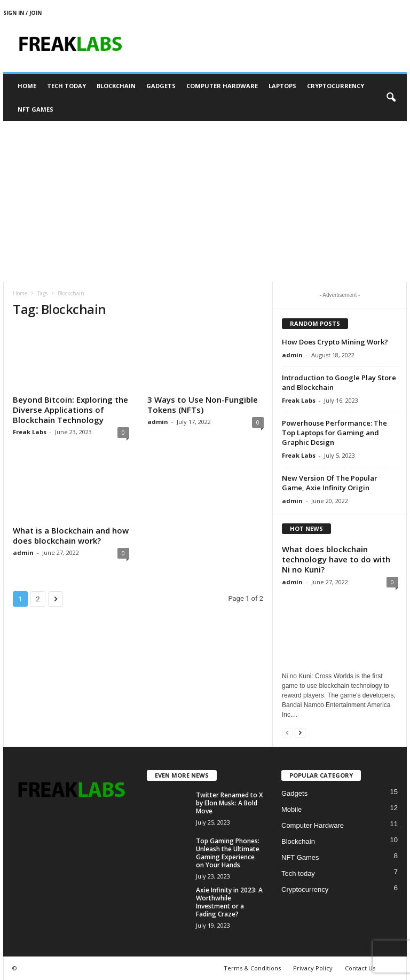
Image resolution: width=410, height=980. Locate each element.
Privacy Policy (313, 968)
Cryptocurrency (336, 86)
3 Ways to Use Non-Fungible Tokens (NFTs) (203, 405)
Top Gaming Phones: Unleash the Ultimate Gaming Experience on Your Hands (228, 853)
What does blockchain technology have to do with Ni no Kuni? (336, 559)
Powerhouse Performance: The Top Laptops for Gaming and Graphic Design (334, 433)
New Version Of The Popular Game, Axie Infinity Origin (330, 483)
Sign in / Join (22, 13)
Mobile (291, 809)
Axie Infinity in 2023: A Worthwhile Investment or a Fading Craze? (229, 902)
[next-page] (300, 732)
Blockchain (116, 86)
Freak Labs (30, 432)
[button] (391, 98)
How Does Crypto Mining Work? (335, 342)
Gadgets (161, 86)
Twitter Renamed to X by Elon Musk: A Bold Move (229, 803)
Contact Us (360, 968)
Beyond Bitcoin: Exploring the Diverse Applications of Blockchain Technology (70, 410)
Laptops (282, 86)
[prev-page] (287, 732)
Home (27, 86)
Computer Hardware (222, 86)
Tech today (66, 86)
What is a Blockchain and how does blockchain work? (71, 535)
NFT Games (36, 109)
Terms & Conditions (252, 968)
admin (158, 422)
